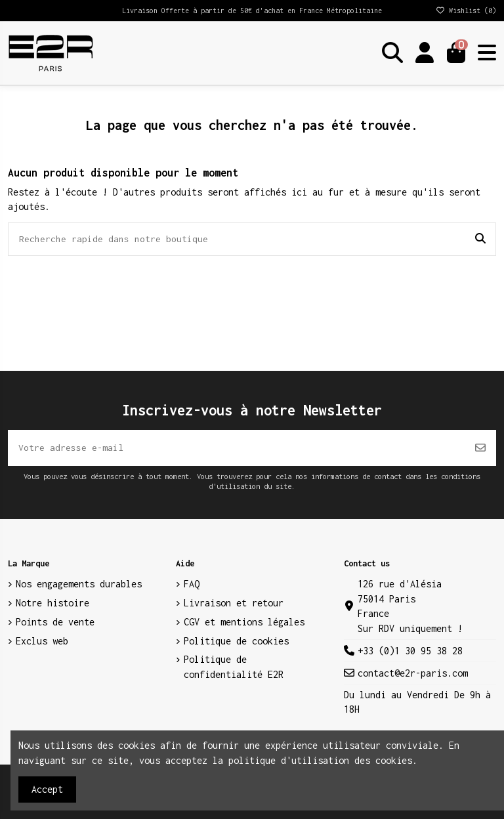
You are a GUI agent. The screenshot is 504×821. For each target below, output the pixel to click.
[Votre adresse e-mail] (237, 450)
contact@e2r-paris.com (413, 675)
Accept (47, 789)
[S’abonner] (480, 450)
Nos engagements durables (79, 586)
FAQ (192, 586)
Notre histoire (52, 605)
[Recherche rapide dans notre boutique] (480, 240)
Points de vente (55, 624)
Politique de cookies (236, 643)
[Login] (424, 53)
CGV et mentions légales (244, 624)
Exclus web (42, 643)
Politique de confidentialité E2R (234, 668)
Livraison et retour (234, 605)
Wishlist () (466, 11)
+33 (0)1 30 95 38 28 (410, 653)
